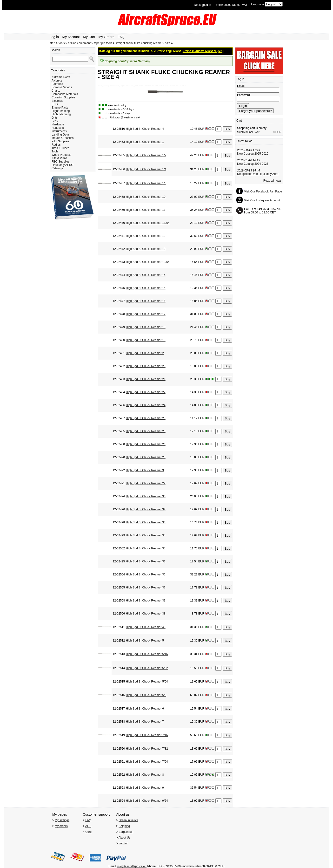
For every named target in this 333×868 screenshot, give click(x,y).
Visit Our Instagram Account (262, 200)
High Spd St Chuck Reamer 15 (146, 288)
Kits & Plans (59, 158)
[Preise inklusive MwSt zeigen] (203, 51)
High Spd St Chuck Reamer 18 (146, 327)
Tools (55, 151)
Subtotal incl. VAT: (249, 132)
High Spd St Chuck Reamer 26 (146, 444)
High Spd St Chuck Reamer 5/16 (147, 654)
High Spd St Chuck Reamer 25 (146, 418)
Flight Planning (61, 114)
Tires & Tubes (60, 148)
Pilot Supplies (60, 141)
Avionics (57, 81)
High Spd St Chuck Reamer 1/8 (146, 183)
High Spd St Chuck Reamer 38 (146, 614)
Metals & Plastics (63, 138)
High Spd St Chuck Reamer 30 (146, 496)
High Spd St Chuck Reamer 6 (145, 709)
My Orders (106, 37)
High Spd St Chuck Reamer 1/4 (146, 169)
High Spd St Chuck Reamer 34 (146, 535)
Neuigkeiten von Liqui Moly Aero (258, 174)
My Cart (89, 37)
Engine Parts (60, 108)
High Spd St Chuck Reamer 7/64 (147, 762)
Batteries (57, 84)
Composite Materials (65, 94)
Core (88, 832)
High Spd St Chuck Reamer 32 (146, 509)
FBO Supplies (60, 162)
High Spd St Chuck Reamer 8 (145, 775)
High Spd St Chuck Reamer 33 (146, 522)
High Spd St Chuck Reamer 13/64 (148, 262)
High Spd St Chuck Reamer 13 (146, 249)
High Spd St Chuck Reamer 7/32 (147, 749)
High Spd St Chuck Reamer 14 (146, 275)
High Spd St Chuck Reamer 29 (146, 483)
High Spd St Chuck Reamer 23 (146, 431)
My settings (62, 820)
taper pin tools (103, 43)
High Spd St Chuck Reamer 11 (146, 210)
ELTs (55, 104)
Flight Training (61, 111)
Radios (56, 145)
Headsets (58, 128)
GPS (55, 121)
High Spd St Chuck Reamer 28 (146, 457)
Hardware (58, 124)
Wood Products (61, 155)
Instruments (59, 131)
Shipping (124, 826)
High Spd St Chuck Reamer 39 (146, 601)
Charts (56, 91)
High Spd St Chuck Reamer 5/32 (147, 668)
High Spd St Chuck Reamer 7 (145, 722)
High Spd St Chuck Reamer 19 (146, 340)
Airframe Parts (61, 77)
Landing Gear (60, 135)
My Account (71, 37)
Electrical (57, 101)
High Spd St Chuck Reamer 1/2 (146, 155)
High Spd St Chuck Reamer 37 (146, 588)
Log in (54, 37)
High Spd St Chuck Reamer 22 (146, 392)
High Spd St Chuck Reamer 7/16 (147, 735)
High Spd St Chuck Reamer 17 (146, 314)
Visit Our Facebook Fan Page (263, 191)
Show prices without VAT (232, 5)
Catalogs (57, 168)
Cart (239, 121)
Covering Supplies (63, 97)
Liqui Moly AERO (63, 165)
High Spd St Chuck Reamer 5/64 (147, 682)
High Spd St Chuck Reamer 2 (145, 353)
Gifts (55, 118)
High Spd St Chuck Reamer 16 (146, 301)
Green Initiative (128, 820)
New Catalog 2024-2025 (253, 164)
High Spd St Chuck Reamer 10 (146, 197)
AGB (88, 826)
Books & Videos (62, 87)
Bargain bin (126, 832)
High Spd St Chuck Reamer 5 (145, 641)
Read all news (272, 181)
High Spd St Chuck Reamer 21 (146, 379)
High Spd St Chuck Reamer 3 (145, 470)
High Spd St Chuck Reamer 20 (146, 366)
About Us (124, 838)
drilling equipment (79, 43)
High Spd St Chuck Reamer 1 (145, 142)
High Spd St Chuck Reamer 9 (145, 788)
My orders (61, 826)
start (52, 43)
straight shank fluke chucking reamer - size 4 (144, 43)
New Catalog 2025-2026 (253, 154)
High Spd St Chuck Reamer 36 (146, 574)
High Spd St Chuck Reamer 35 (146, 548)
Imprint (123, 843)
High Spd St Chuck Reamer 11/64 (148, 223)
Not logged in (203, 5)
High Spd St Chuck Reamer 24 (146, 405)
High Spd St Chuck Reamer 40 (146, 627)
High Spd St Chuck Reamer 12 (146, 236)
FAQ (121, 37)
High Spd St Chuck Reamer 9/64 (147, 801)
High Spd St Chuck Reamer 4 (145, 129)
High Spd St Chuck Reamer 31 (146, 561)
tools (62, 43)
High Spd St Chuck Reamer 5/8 (146, 695)
